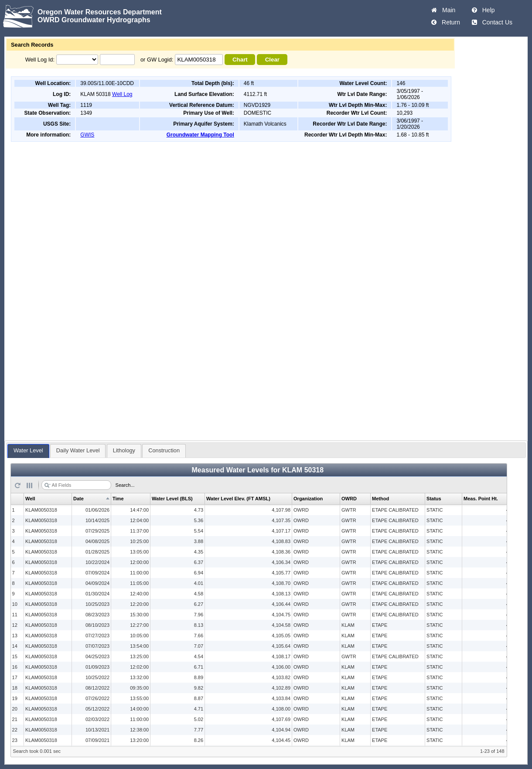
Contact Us (496, 22)
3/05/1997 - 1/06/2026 (410, 94)
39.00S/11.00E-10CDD (107, 83)
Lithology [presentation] (124, 450)
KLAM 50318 (95, 94)
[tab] (28, 451)
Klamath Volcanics (265, 124)
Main (447, 10)
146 (401, 83)
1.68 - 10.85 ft (413, 135)
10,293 (404, 113)
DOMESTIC (257, 113)
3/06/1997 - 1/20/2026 (410, 124)
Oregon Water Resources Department (100, 12)
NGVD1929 (257, 105)
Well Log (122, 94)
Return (449, 22)
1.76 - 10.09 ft (413, 105)
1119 (86, 105)
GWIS (87, 135)
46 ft (249, 83)
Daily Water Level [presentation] (78, 450)
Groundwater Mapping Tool (200, 135)
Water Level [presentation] (28, 450)
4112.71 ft (255, 94)
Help (487, 10)
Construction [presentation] (164, 450)
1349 (86, 113)
